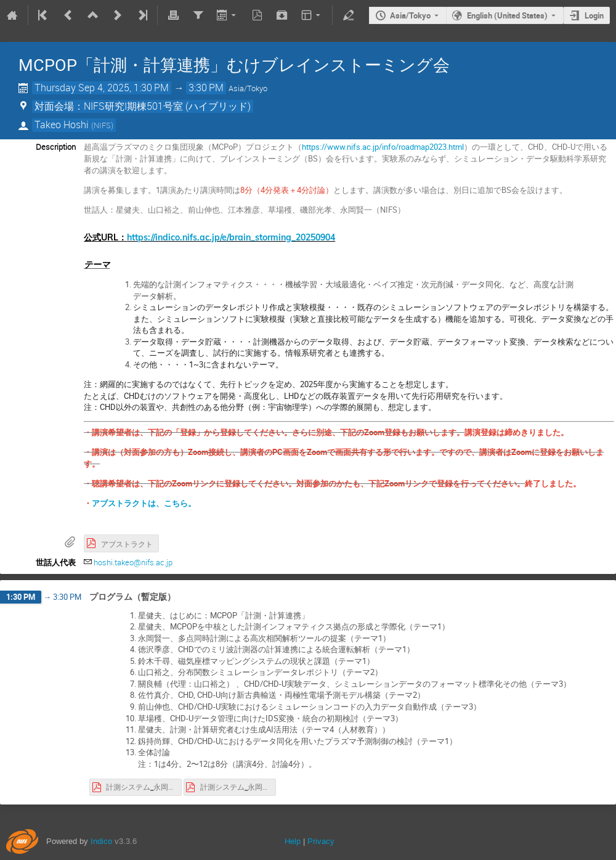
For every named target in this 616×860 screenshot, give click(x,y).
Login (594, 15)
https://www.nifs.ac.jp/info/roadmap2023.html (383, 147)
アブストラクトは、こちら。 (144, 503)
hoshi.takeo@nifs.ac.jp (133, 562)
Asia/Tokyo (410, 15)
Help (293, 841)
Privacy (321, 841)
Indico (101, 841)
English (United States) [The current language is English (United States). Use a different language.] (507, 15)
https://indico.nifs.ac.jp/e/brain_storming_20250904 (231, 237)
